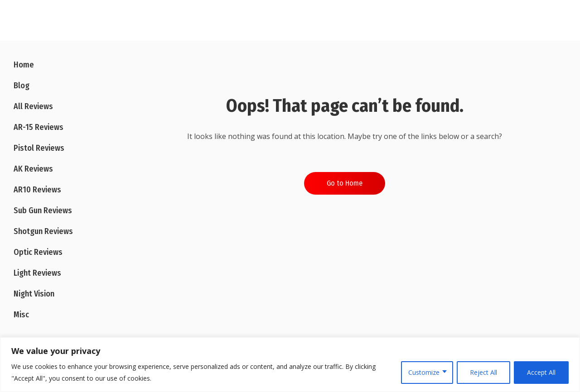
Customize (424, 372)
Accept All (541, 372)
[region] (290, 365)
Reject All (483, 372)
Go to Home (345, 183)
